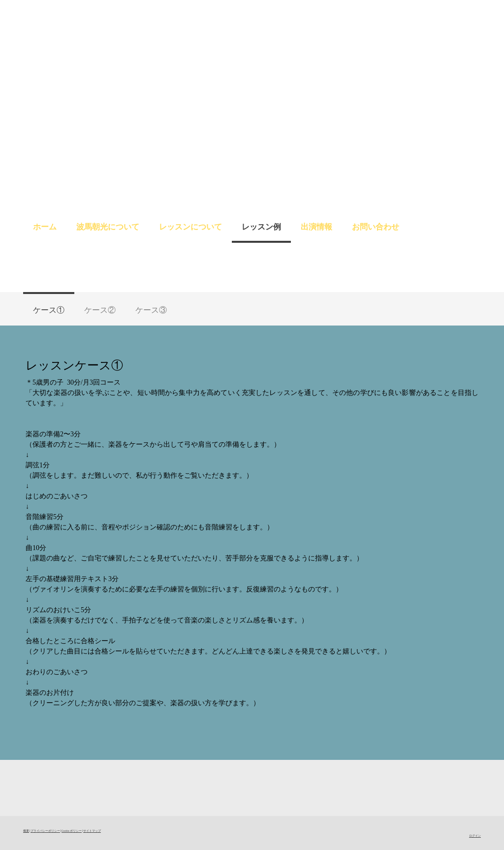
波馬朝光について (108, 226)
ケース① (49, 310)
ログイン (475, 835)
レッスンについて (190, 226)
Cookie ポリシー (72, 831)
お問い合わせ (376, 226)
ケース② (100, 310)
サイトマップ (92, 831)
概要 (26, 831)
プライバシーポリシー (45, 831)
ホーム (45, 226)
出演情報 (316, 226)
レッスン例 (261, 226)
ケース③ (151, 310)
